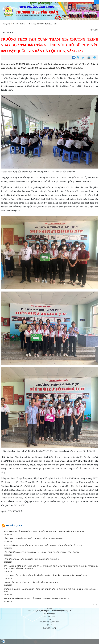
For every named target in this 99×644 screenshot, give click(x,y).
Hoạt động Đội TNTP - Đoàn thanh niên (43, 24)
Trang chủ (6, 24)
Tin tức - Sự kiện (19, 24)
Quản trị (49, 625)
